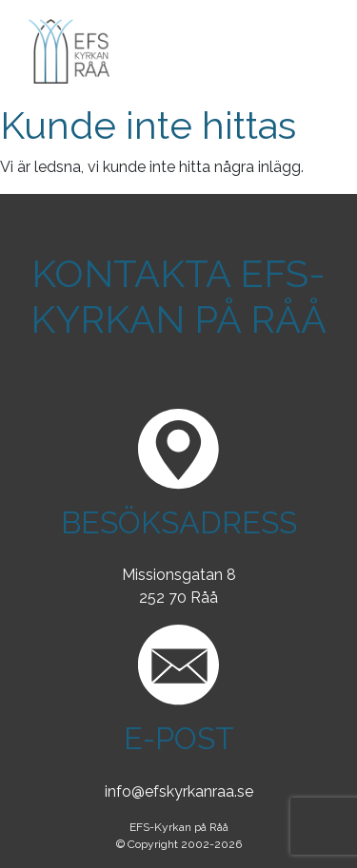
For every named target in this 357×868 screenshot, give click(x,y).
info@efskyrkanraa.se (179, 791)
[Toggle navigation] (302, 51)
